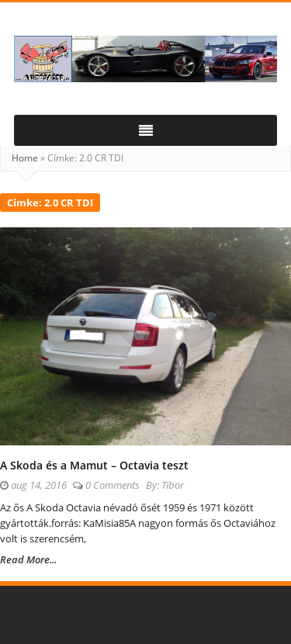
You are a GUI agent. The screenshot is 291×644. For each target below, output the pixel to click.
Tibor (173, 485)
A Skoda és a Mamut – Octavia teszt (94, 465)
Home (25, 158)
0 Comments (113, 485)
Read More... (28, 559)
